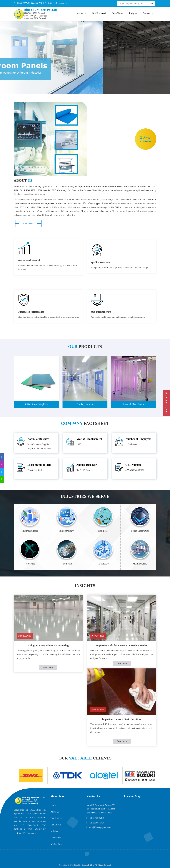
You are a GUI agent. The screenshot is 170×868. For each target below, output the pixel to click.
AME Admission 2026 (28, 858)
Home (53, 805)
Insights (133, 13)
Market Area (56, 844)
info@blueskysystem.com (57, 3)
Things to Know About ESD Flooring (48, 645)
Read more (48, 668)
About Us (82, 13)
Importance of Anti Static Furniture (122, 719)
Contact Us (148, 13)
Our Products (99, 13)
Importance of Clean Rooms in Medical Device (122, 645)
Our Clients (118, 13)
